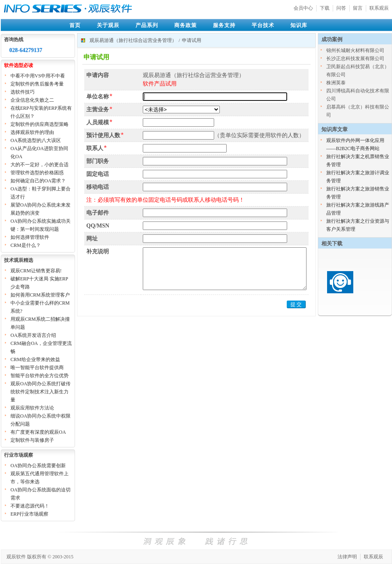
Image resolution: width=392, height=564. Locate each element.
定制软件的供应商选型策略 (40, 124)
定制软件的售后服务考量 (37, 84)
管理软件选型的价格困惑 (37, 173)
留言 (358, 8)
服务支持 (224, 25)
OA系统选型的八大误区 (36, 140)
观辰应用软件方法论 (32, 408)
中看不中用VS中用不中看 (38, 76)
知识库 (299, 25)
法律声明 (347, 557)
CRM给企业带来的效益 (35, 359)
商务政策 (186, 25)
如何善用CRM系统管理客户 (40, 295)
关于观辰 (108, 25)
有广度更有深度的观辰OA (38, 432)
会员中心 (303, 8)
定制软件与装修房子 (32, 440)
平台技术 (263, 25)
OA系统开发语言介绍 (33, 335)
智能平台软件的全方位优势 (40, 376)
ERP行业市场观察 (29, 514)
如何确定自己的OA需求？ (38, 181)
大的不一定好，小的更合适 (40, 165)
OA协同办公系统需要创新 (38, 466)
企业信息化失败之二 (32, 100)
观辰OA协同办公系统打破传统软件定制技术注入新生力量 (41, 392)
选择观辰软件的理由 (32, 132)
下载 (325, 8)
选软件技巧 (23, 92)
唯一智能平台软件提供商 (37, 368)
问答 (341, 8)
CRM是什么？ (26, 245)
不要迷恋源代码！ (30, 506)
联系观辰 (379, 8)
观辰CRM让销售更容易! (36, 271)
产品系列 (147, 25)
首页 (75, 25)
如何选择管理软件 (30, 237)
